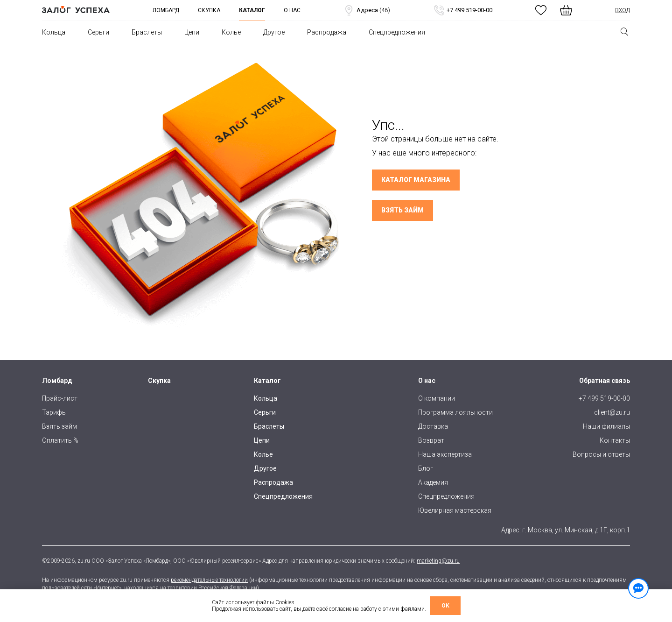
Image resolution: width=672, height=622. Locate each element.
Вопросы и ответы (601, 454)
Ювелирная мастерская (455, 510)
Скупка (209, 10)
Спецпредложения (397, 32)
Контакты (615, 440)
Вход (623, 10)
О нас (292, 10)
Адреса (367, 10)
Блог (426, 468)
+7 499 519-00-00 (463, 10)
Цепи (192, 32)
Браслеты (147, 32)
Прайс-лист (60, 398)
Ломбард (166, 10)
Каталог (252, 10)
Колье (231, 32)
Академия (433, 482)
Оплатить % (60, 440)
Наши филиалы (606, 426)
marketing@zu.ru (438, 561)
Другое (274, 32)
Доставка (433, 426)
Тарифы (54, 412)
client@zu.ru (612, 412)
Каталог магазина (416, 180)
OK (445, 606)
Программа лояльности (455, 412)
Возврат (431, 440)
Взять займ (402, 210)
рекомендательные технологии (209, 580)
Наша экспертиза (445, 454)
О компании (437, 398)
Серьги (98, 32)
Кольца (54, 32)
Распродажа (327, 32)
